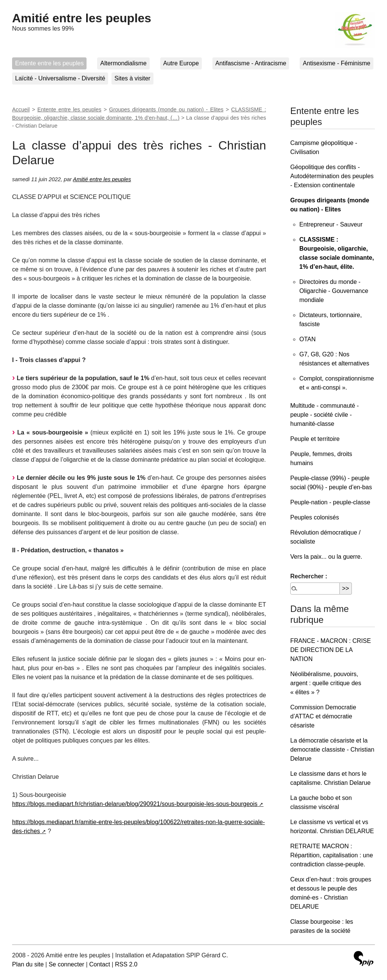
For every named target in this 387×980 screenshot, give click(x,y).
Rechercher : (309, 576)
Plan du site (28, 964)
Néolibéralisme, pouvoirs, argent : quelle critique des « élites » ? (326, 683)
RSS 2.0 (126, 964)
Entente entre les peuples (49, 63)
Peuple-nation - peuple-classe (330, 502)
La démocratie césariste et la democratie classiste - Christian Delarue (332, 750)
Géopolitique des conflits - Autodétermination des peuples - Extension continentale (332, 176)
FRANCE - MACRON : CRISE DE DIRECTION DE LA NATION (330, 650)
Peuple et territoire (315, 439)
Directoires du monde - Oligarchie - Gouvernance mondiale (334, 291)
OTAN (307, 339)
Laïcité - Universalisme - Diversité (60, 78)
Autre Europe (181, 63)
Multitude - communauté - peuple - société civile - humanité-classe (324, 415)
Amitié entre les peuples (82, 18)
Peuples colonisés (315, 517)
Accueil (21, 109)
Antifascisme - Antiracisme (251, 63)
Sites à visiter (132, 78)
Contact (100, 964)
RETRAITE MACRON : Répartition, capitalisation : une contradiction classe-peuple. (332, 855)
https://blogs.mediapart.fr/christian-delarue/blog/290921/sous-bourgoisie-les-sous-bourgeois (135, 804)
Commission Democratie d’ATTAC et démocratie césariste (323, 716)
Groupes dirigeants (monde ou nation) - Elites (166, 109)
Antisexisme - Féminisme (337, 63)
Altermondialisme (123, 63)
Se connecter (67, 964)
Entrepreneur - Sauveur (331, 224)
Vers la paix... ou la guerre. (326, 557)
